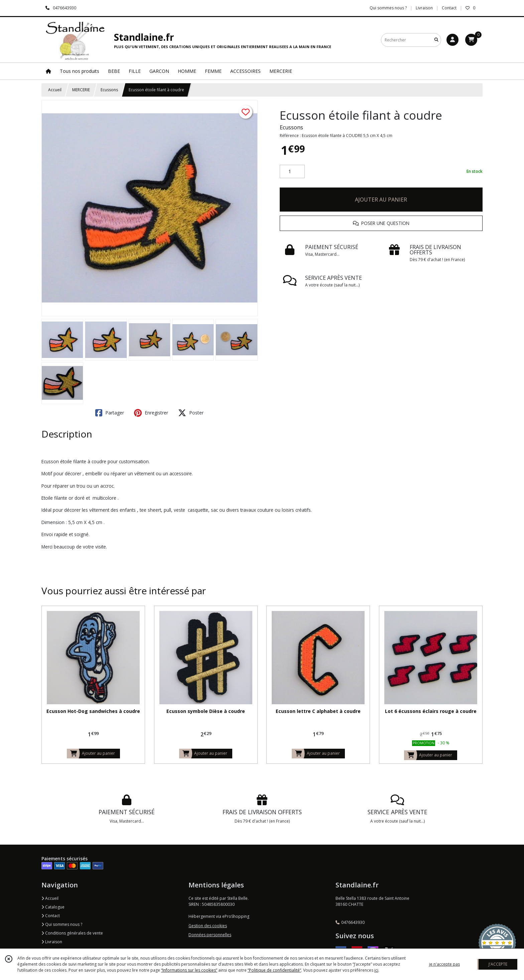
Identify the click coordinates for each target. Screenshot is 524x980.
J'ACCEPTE (498, 964)
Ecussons (109, 90)
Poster (191, 413)
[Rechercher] (436, 40)
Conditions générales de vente (72, 933)
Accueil (55, 90)
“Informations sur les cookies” (189, 970)
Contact (449, 8)
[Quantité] (292, 171)
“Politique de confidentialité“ (274, 970)
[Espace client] (452, 40)
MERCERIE (81, 90)
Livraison (52, 942)
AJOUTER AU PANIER (381, 200)
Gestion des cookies (208, 926)
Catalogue (53, 907)
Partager (110, 413)
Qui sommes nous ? (62, 924)
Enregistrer (151, 413)
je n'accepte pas (444, 964)
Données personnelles (210, 935)
